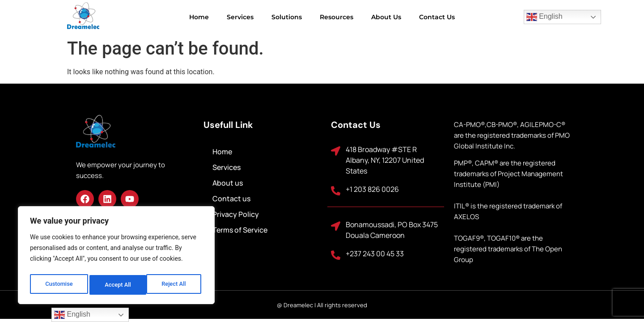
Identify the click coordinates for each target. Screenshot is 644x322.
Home (199, 17)
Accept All (175, 285)
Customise (58, 285)
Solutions (287, 17)
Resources (337, 17)
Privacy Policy (236, 214)
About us (386, 17)
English (544, 17)
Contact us (437, 17)
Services (240, 17)
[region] (116, 257)
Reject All (117, 285)
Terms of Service (240, 230)
